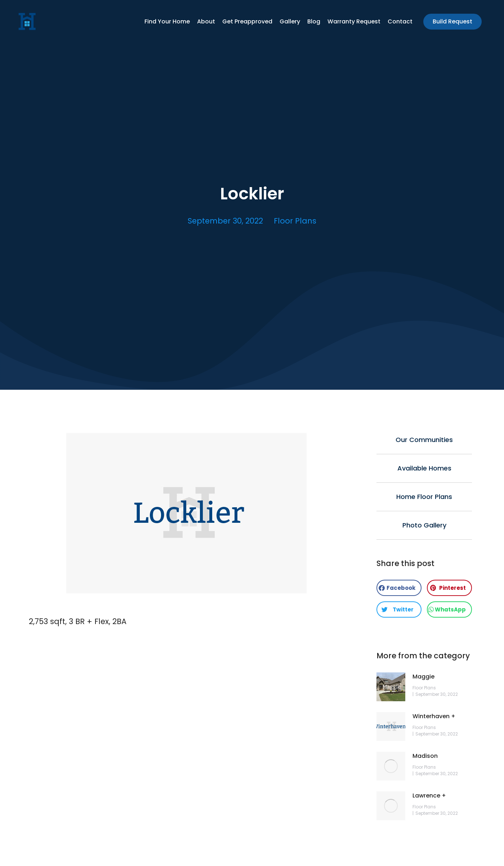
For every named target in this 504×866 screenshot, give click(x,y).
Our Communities (424, 440)
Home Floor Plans (424, 497)
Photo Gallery (424, 525)
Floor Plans (295, 221)
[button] (399, 588)
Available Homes (424, 468)
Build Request (452, 21)
